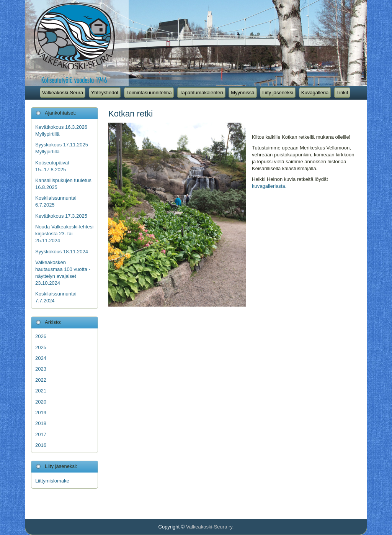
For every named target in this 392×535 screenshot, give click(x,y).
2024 (41, 358)
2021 (41, 391)
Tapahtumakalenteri (201, 93)
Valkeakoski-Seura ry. (210, 527)
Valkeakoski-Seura (63, 93)
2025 (41, 347)
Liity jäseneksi (278, 93)
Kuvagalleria (315, 93)
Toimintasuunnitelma (149, 93)
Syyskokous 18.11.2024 (62, 252)
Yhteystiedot (105, 93)
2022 (41, 380)
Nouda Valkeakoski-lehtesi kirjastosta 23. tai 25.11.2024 (64, 234)
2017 (41, 434)
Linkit (342, 93)
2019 (41, 413)
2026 (41, 336)
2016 (41, 445)
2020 (41, 402)
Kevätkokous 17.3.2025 (61, 216)
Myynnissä (243, 93)
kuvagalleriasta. (269, 186)
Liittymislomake (52, 481)
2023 (41, 369)
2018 (41, 423)
